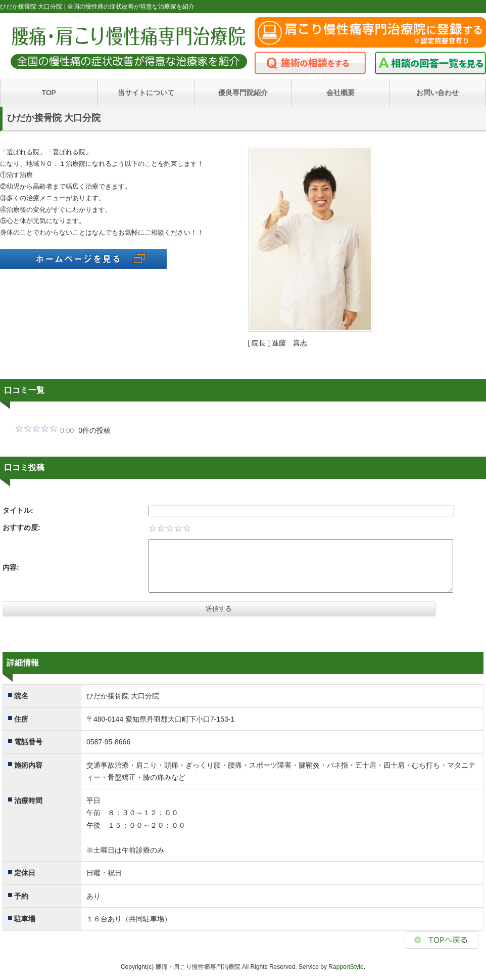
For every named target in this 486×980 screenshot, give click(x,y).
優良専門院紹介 (243, 93)
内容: (11, 567)
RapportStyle (346, 967)
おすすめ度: (21, 527)
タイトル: (18, 510)
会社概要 (341, 93)
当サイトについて (146, 93)
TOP (49, 93)
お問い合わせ (438, 93)
